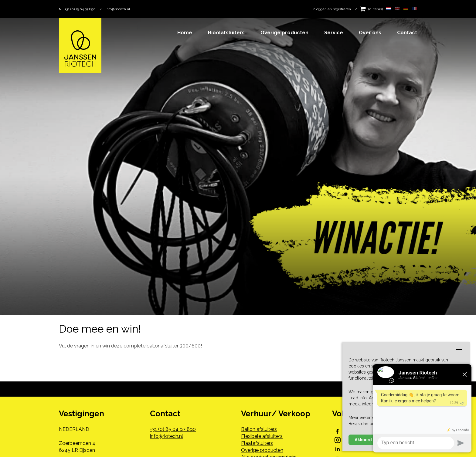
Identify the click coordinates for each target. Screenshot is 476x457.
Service (334, 33)
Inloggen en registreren (332, 9)
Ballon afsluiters (259, 429)
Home (185, 33)
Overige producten (284, 33)
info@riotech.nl (118, 9)
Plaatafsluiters (257, 443)
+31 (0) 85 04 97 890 (173, 429)
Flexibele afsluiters (262, 436)
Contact (407, 33)
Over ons (370, 33)
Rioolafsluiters (226, 33)
